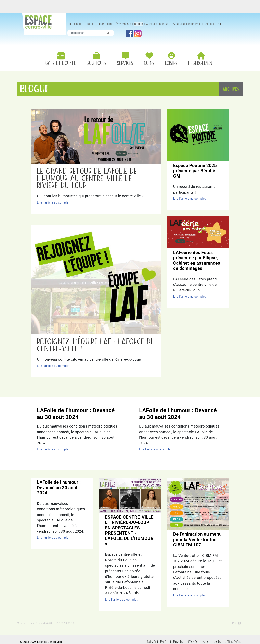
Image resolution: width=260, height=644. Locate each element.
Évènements (147, 24)
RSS (236, 623)
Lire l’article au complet (53, 202)
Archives (231, 90)
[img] (131, 37)
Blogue (162, 24)
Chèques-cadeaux (181, 24)
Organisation (98, 24)
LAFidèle (233, 24)
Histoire (122, 24)
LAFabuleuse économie (209, 24)
